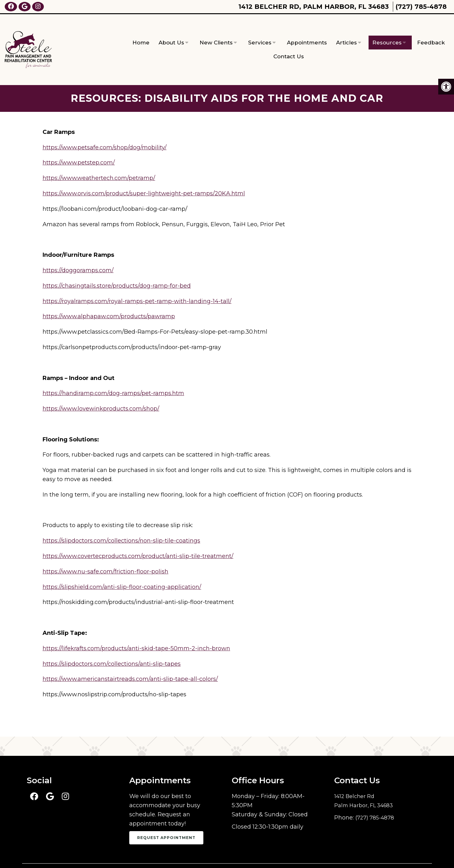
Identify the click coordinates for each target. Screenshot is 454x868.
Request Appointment (166, 817)
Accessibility (266, 854)
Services (260, 32)
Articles (346, 32)
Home (141, 32)
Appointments (307, 32)
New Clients (216, 32)
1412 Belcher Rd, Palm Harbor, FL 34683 (314, 7)
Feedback (431, 32)
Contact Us (289, 46)
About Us (171, 32)
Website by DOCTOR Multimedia (385, 854)
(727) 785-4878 (421, 7)
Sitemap (232, 854)
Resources (387, 32)
